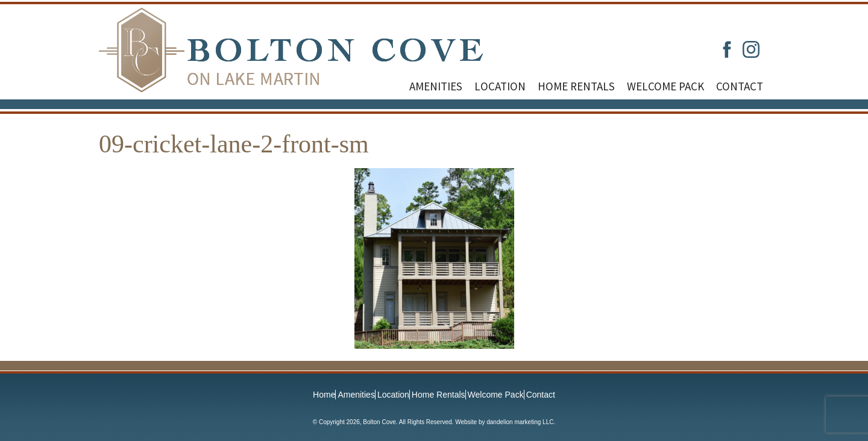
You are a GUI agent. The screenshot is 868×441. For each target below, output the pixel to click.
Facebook (727, 49)
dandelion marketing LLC (520, 422)
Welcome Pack (665, 86)
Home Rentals (576, 86)
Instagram (751, 49)
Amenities (436, 86)
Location (500, 86)
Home (324, 395)
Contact (740, 86)
